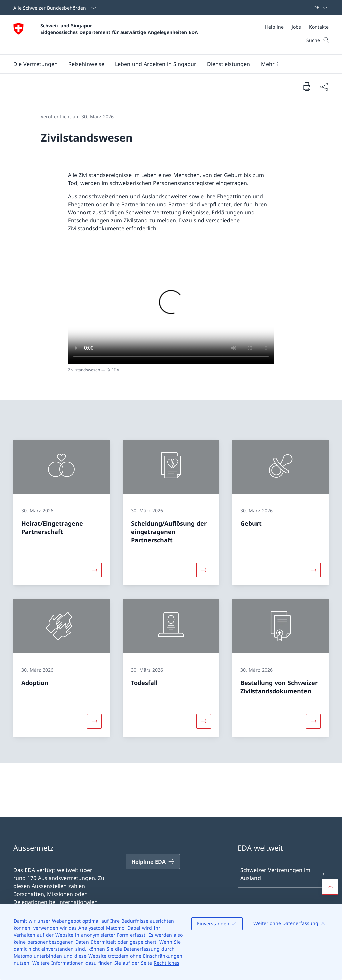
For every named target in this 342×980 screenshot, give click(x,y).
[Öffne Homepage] (106, 35)
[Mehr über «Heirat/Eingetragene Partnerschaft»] (94, 570)
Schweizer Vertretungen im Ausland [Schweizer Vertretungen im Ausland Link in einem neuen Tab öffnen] (283, 874)
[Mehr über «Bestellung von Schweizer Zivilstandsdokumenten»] (313, 721)
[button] (36, 64)
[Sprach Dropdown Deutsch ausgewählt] (318, 8)
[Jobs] (296, 27)
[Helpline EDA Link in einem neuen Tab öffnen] (153, 862)
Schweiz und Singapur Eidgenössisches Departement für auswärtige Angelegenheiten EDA (119, 29)
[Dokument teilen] (324, 87)
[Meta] (297, 27)
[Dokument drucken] (307, 86)
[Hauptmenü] (166, 64)
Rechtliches (166, 963)
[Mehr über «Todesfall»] (204, 721)
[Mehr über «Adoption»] (94, 721)
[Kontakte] (319, 27)
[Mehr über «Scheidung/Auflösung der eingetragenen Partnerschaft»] (204, 570)
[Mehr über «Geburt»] (313, 570)
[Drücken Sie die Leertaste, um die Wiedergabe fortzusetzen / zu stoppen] (171, 306)
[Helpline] (274, 27)
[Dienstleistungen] (229, 64)
